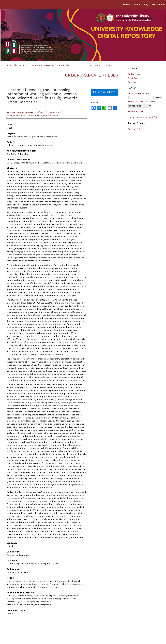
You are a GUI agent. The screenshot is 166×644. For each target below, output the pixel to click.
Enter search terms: (139, 94)
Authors (132, 82)
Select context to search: (142, 102)
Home (9, 65)
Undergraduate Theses (51, 65)
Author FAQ (134, 129)
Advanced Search (137, 111)
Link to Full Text (104, 92)
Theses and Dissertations (26, 65)
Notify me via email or (142, 117)
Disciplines (133, 78)
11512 (67, 65)
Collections (134, 74)
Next (108, 65)
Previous (96, 65)
